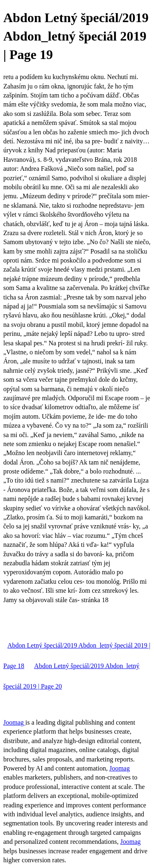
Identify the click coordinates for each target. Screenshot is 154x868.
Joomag (14, 722)
